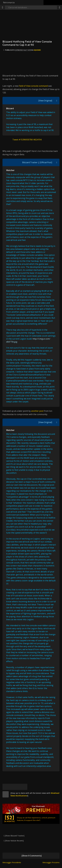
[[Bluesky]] (6, 787)
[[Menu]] (2, 7)
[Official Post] (46, 162)
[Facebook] (12, 787)
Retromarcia (9, 2)
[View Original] (45, 101)
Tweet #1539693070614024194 (27, 140)
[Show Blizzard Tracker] (15, 836)
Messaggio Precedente (12, 862)
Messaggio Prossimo (51, 862)
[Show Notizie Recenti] (14, 841)
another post (38, 411)
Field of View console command (33, 86)
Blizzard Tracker (30, 162)
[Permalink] (24, 787)
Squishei (37, 50)
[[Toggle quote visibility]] (57, 101)
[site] (6, 794)
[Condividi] (60, 7)
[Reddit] (18, 787)
